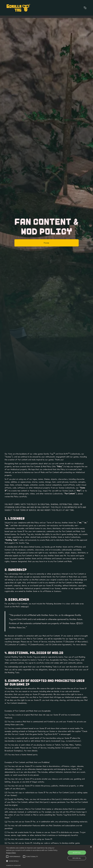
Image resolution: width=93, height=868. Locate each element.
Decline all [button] (77, 858)
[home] (18, 8)
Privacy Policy (11, 853)
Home (46, 243)
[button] (85, 8)
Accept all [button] (77, 853)
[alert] (46, 856)
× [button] (91, 847)
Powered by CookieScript (13, 866)
